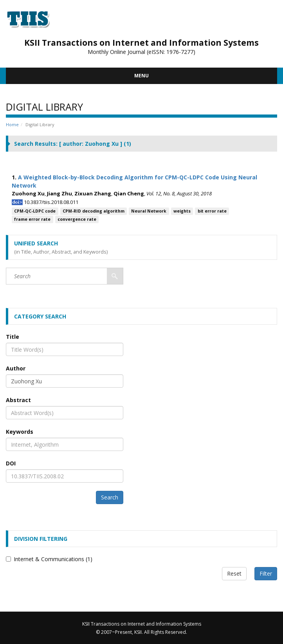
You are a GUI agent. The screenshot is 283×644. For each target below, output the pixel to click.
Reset (234, 573)
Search (110, 497)
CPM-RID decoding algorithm (94, 211)
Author (16, 368)
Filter (266, 573)
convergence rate (77, 219)
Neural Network (149, 211)
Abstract (18, 400)
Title (13, 337)
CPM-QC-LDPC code (35, 211)
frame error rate (32, 219)
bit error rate (212, 211)
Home (12, 124)
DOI (11, 463)
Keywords (20, 432)
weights (182, 211)
